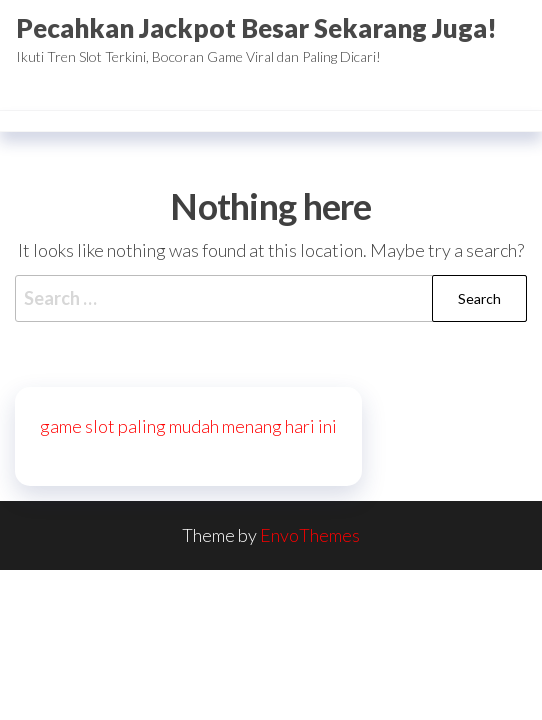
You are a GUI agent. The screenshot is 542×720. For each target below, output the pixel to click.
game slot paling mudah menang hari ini (188, 426)
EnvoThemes (310, 535)
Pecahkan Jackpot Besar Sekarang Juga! (256, 28)
